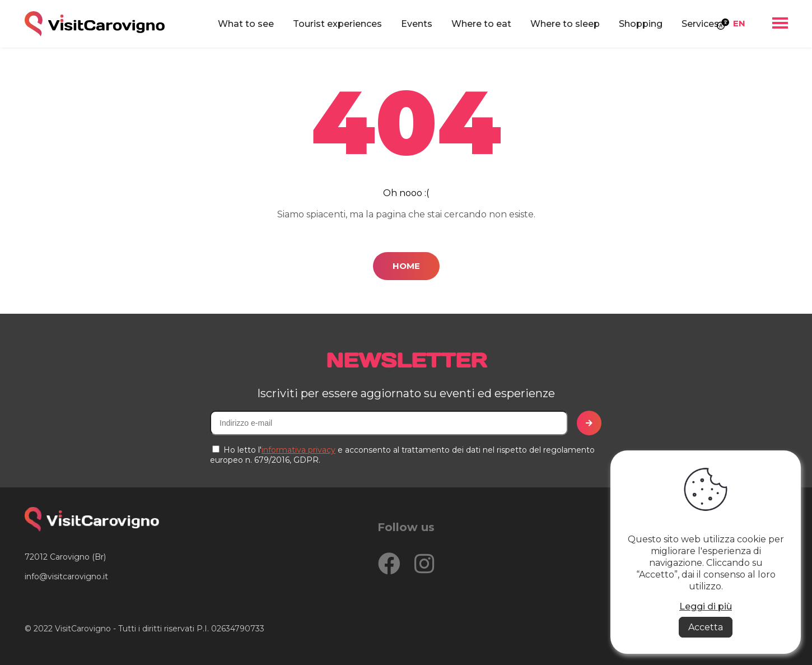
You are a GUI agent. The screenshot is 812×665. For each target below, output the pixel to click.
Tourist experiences (337, 24)
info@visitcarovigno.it (66, 576)
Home (406, 266)
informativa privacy (298, 450)
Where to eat (481, 24)
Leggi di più (706, 606)
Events (417, 24)
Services (700, 24)
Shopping (641, 24)
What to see (246, 24)
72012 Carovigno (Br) (65, 557)
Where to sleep (565, 24)
